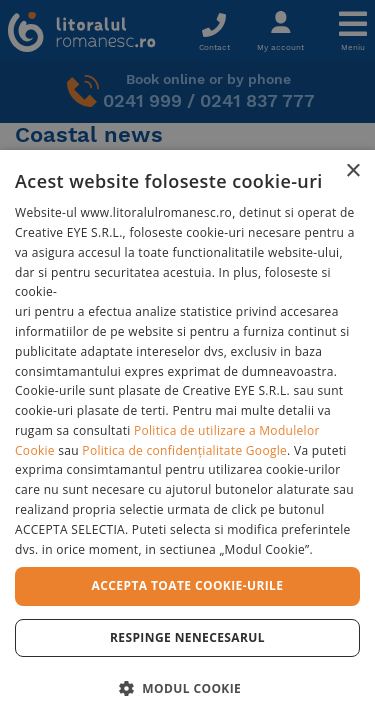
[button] (187, 687)
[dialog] (187, 435)
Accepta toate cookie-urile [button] (188, 585)
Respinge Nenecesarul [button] (187, 637)
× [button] (352, 171)
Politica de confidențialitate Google (184, 450)
